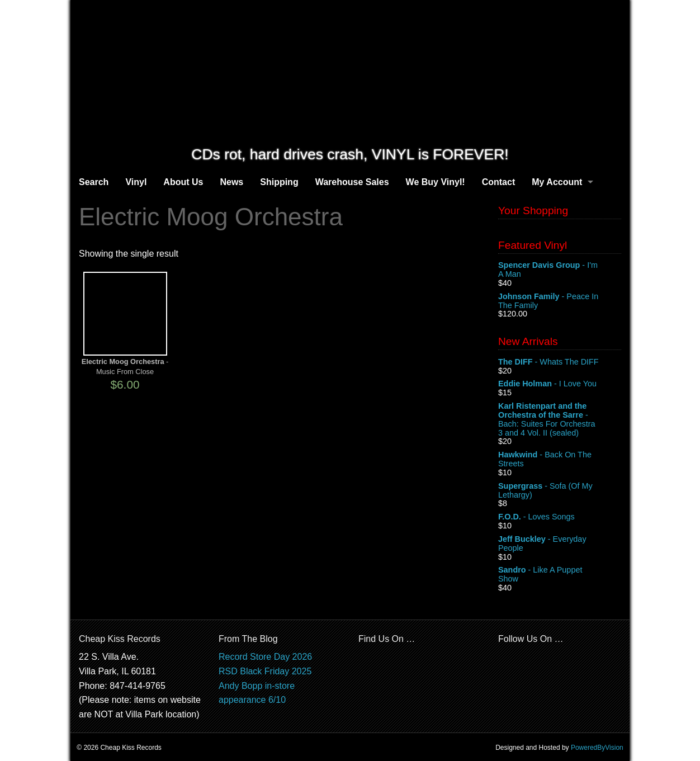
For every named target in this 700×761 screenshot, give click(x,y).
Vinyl (136, 182)
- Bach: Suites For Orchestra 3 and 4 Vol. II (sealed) (560, 419)
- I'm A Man (560, 270)
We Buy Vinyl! (436, 182)
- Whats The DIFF (560, 362)
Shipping (279, 182)
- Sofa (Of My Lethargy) (560, 491)
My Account (557, 182)
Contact (499, 182)
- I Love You (560, 384)
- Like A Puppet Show (560, 575)
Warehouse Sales (352, 182)
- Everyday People (560, 544)
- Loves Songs (560, 517)
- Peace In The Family (560, 301)
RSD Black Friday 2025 (265, 671)
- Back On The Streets (560, 460)
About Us (183, 182)
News (231, 182)
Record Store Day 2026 (265, 657)
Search (94, 182)
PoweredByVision (597, 748)
